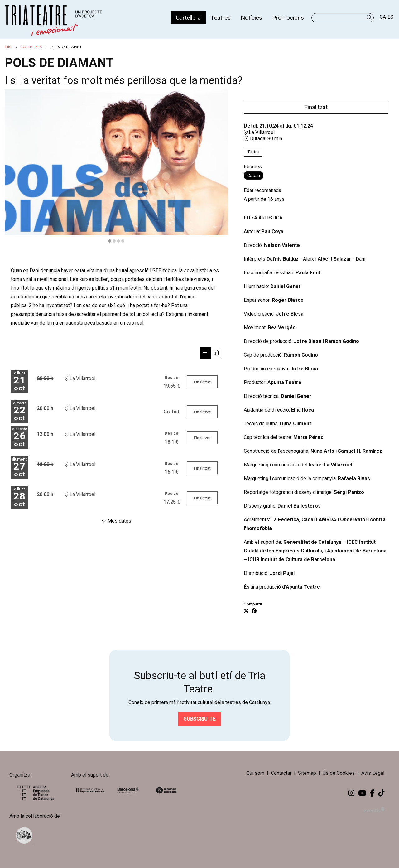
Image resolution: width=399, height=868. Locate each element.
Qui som (255, 773)
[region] (116, 167)
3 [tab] (118, 241)
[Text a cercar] (343, 18)
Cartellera (31, 47)
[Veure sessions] (205, 353)
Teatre (253, 152)
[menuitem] (188, 17)
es (390, 17)
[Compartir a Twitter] (246, 611)
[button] (370, 18)
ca (383, 17)
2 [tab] (114, 241)
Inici (8, 47)
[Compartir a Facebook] (254, 611)
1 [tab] (110, 241)
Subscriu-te (200, 719)
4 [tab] (123, 241)
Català (254, 176)
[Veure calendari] (216, 353)
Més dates (116, 521)
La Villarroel (259, 132)
